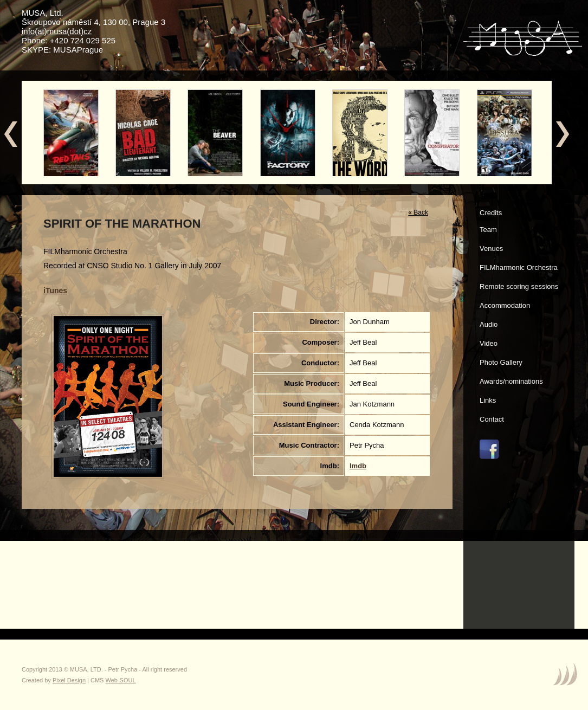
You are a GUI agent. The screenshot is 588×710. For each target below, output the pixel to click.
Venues (491, 248)
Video (489, 343)
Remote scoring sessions (519, 286)
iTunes (55, 291)
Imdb (358, 466)
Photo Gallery (501, 362)
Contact (492, 419)
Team (488, 230)
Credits (491, 213)
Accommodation (505, 305)
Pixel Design (69, 680)
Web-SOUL (121, 680)
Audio (489, 324)
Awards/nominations (511, 381)
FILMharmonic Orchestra (519, 267)
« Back (418, 212)
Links (488, 400)
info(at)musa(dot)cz (57, 31)
